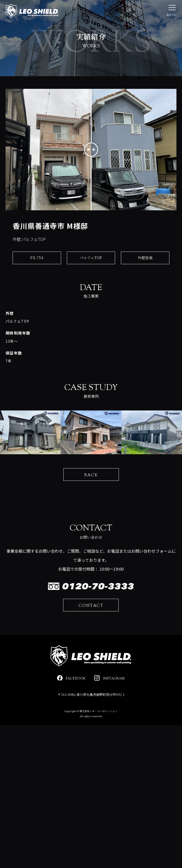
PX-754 (37, 262)
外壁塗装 (145, 262)
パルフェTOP (91, 262)
